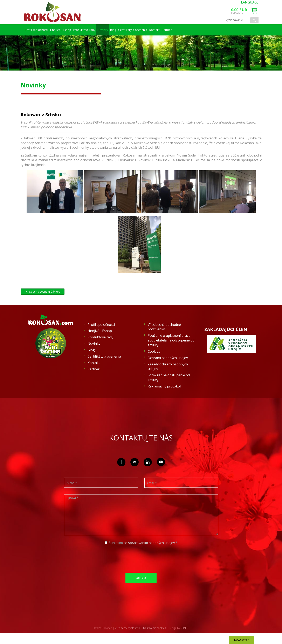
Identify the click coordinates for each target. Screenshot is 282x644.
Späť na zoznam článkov (43, 303)
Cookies (154, 363)
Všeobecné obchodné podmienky (164, 338)
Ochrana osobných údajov (168, 369)
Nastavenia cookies (154, 639)
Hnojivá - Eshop (66, 30)
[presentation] (143, 570)
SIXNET (185, 639)
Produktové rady (94, 30)
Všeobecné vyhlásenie (128, 639)
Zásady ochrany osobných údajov (168, 378)
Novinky (123, 30)
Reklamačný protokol (164, 397)
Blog (151, 30)
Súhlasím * (141, 554)
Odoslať (141, 589)
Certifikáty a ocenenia (184, 30)
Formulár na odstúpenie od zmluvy (169, 389)
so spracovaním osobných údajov (149, 554)
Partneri (38, 41)
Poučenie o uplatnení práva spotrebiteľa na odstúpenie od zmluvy (171, 351)
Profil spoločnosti (38, 30)
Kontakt (217, 30)
